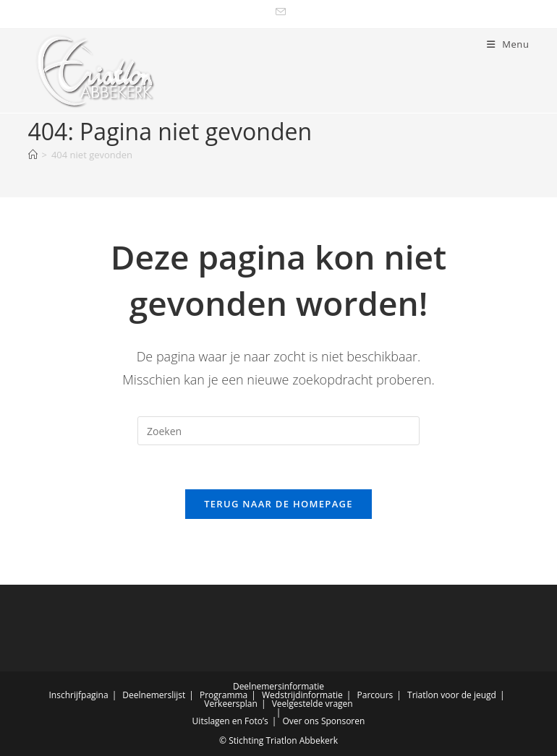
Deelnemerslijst (154, 695)
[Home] (33, 155)
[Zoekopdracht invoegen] (278, 431)
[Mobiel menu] (508, 44)
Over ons (300, 721)
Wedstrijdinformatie (302, 695)
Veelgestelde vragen (312, 704)
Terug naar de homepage (278, 504)
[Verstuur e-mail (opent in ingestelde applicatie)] (278, 12)
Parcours (375, 695)
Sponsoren (343, 721)
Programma (224, 695)
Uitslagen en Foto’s (230, 721)
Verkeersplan (231, 704)
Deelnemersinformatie (278, 686)
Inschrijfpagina (79, 695)
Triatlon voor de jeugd (452, 695)
